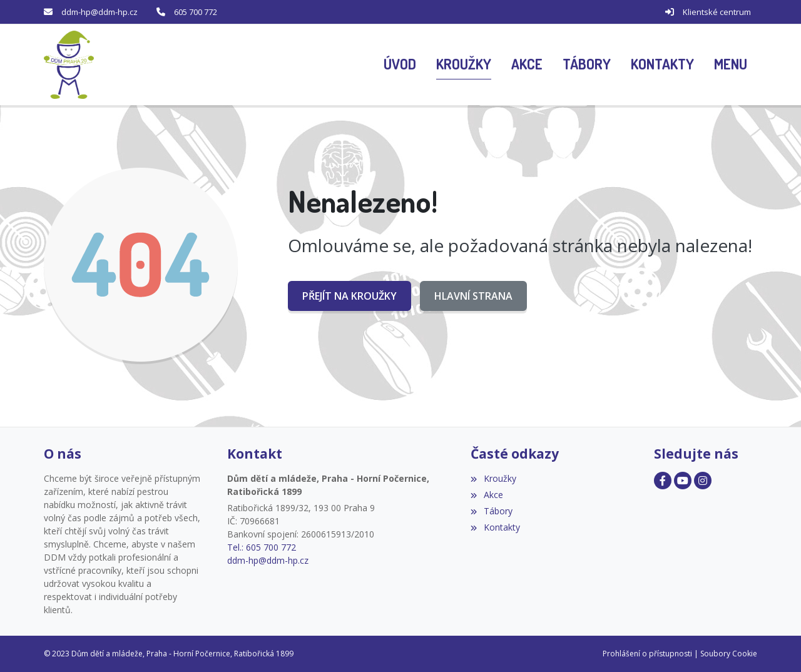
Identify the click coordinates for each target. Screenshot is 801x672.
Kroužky (493, 478)
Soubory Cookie (729, 654)
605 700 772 (196, 12)
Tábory (491, 511)
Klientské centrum (717, 12)
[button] (731, 65)
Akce (487, 495)
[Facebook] (663, 481)
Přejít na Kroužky (349, 296)
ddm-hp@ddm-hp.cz (99, 12)
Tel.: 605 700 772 (262, 547)
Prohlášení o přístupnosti (647, 654)
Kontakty (495, 527)
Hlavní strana (473, 296)
